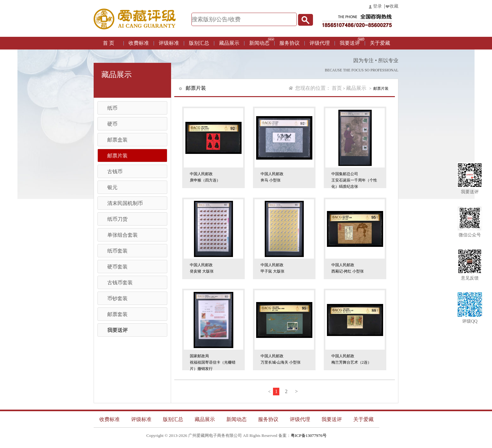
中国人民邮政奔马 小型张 (272, 177)
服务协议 (289, 43)
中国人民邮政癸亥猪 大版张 (202, 268)
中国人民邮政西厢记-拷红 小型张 (348, 268)
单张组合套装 (123, 235)
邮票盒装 (117, 140)
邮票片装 (117, 156)
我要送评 (350, 43)
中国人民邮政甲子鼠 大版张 (273, 268)
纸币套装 (117, 251)
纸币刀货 (117, 219)
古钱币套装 (120, 283)
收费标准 (139, 43)
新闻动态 (259, 43)
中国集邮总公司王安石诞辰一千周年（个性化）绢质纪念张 (354, 179)
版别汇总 (199, 43)
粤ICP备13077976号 (309, 435)
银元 (112, 187)
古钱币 (115, 171)
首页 (337, 88)
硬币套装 (117, 267)
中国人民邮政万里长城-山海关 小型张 (281, 359)
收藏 (394, 6)
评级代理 (320, 43)
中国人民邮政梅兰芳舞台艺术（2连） (351, 359)
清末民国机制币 (125, 203)
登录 (377, 6)
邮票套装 (117, 314)
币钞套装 (117, 298)
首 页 (109, 43)
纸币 (112, 108)
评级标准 (169, 43)
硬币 (112, 124)
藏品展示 (229, 43)
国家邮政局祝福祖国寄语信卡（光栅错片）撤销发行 (213, 361)
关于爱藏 (380, 43)
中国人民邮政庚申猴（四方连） (205, 177)
